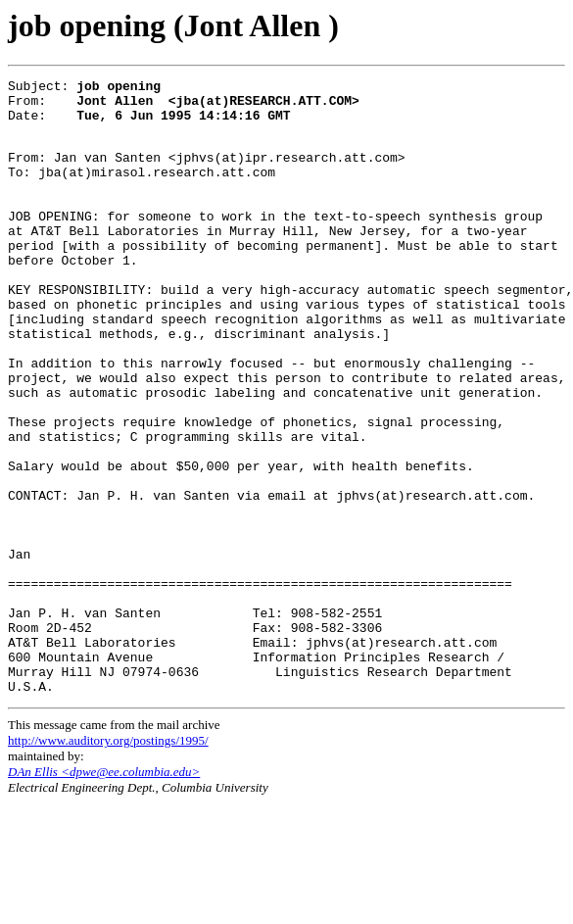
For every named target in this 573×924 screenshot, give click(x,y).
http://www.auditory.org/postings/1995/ (108, 861)
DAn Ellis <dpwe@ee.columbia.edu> (104, 892)
